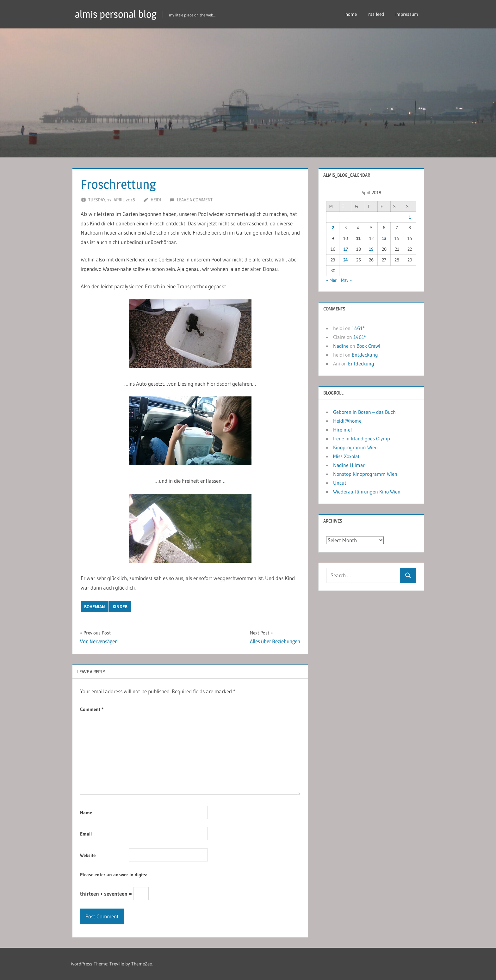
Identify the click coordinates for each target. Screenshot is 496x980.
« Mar (331, 280)
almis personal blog (116, 14)
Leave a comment (195, 200)
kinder (120, 607)
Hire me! (342, 430)
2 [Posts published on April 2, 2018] (333, 228)
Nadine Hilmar (349, 465)
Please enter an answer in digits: (114, 875)
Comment (92, 709)
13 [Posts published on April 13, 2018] (384, 238)
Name (86, 813)
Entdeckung (365, 355)
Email (86, 834)
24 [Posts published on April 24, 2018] (346, 260)
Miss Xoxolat (346, 456)
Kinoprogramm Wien (355, 447)
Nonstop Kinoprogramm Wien (365, 474)
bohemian (95, 607)
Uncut (340, 483)
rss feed (376, 14)
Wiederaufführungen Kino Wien (367, 492)
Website (88, 855)
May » (346, 280)
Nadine (341, 346)
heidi (156, 200)
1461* (358, 328)
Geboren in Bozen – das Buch (364, 412)
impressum (407, 14)
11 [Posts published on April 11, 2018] (358, 238)
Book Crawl (368, 346)
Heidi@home (347, 421)
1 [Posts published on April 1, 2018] (410, 217)
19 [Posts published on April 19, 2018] (371, 249)
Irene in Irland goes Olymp (362, 438)
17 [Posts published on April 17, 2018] (346, 249)
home (351, 14)
